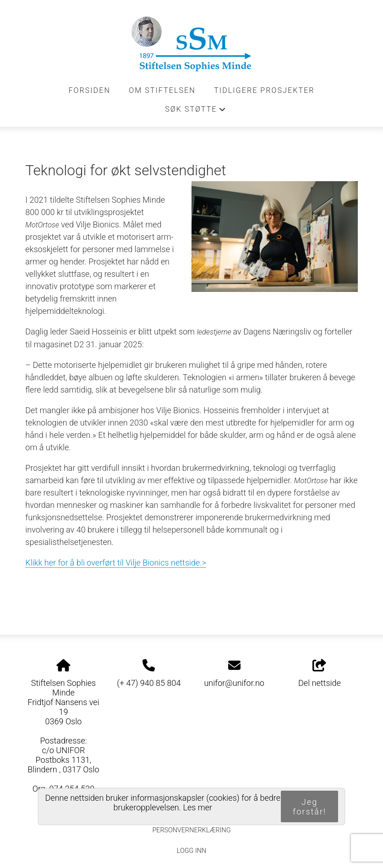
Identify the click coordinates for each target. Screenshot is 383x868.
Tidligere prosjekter (264, 90)
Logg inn (191, 851)
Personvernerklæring (191, 830)
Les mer (197, 807)
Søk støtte (196, 112)
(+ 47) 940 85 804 (149, 683)
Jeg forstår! (309, 807)
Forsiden (89, 90)
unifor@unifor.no (234, 683)
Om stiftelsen (162, 90)
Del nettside (320, 674)
